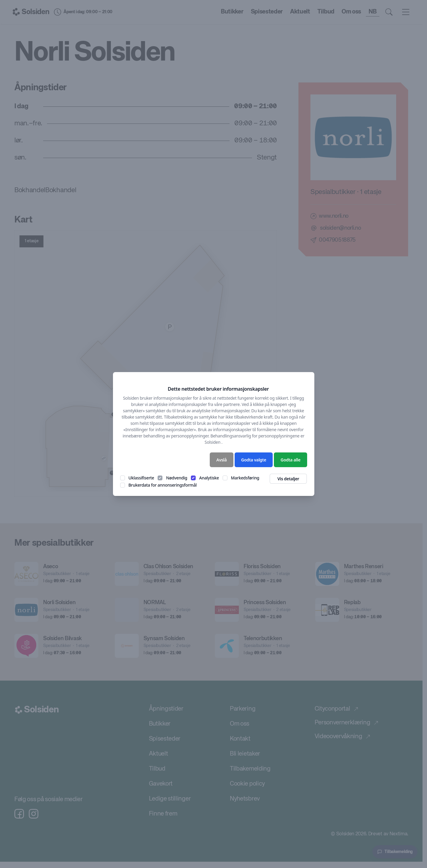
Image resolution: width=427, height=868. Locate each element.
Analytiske (209, 478)
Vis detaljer (288, 479)
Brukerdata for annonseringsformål (163, 485)
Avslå (222, 460)
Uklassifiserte (141, 478)
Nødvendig (177, 478)
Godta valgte (254, 460)
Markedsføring (245, 478)
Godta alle (290, 460)
